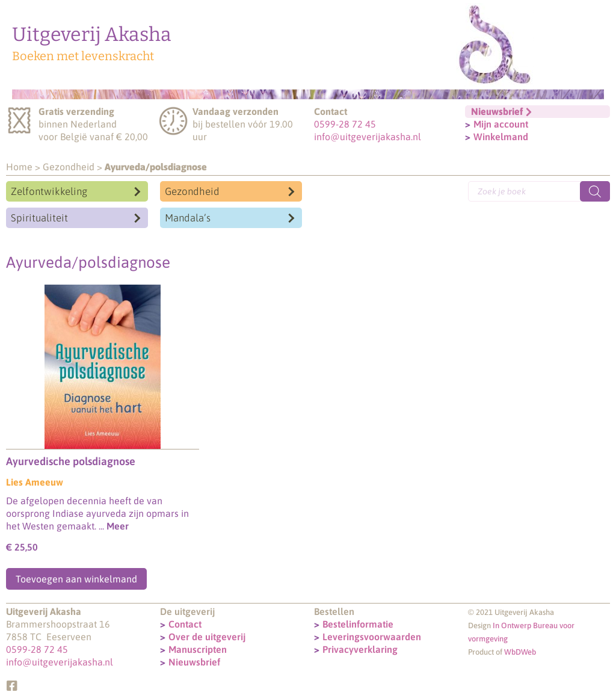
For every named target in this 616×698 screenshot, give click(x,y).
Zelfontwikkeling (49, 191)
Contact (185, 624)
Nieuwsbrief (194, 662)
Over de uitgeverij (207, 637)
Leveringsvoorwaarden (372, 637)
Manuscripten (198, 649)
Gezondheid (69, 167)
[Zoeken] (595, 191)
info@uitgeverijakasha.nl (368, 137)
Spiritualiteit (39, 218)
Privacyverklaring (360, 649)
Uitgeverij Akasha (92, 34)
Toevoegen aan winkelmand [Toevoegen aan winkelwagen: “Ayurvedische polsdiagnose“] (76, 579)
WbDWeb (520, 652)
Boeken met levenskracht (83, 56)
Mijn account (501, 124)
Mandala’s (188, 218)
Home (19, 167)
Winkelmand (501, 137)
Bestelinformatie (358, 624)
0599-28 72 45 (345, 124)
